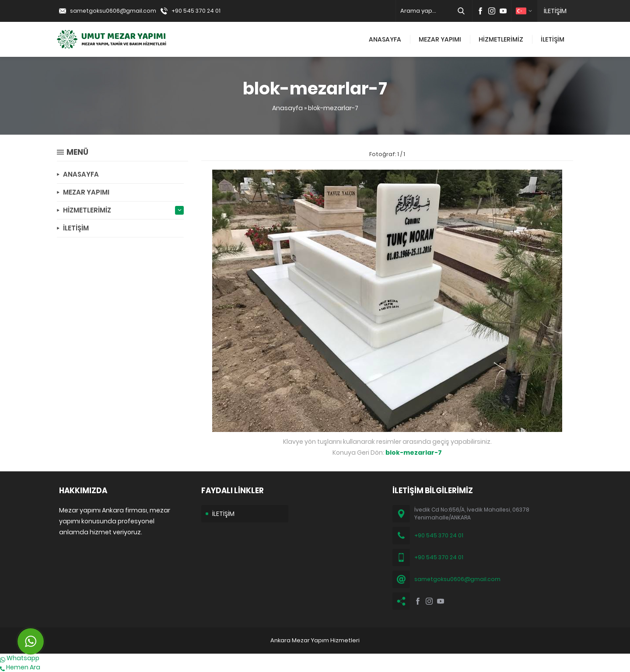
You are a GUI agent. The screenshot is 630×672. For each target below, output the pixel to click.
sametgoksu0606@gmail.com (113, 11)
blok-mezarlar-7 (333, 108)
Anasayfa (287, 108)
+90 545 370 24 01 (196, 11)
